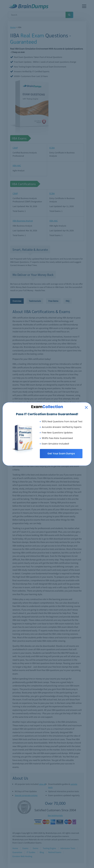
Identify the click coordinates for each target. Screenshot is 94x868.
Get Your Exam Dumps (61, 454)
